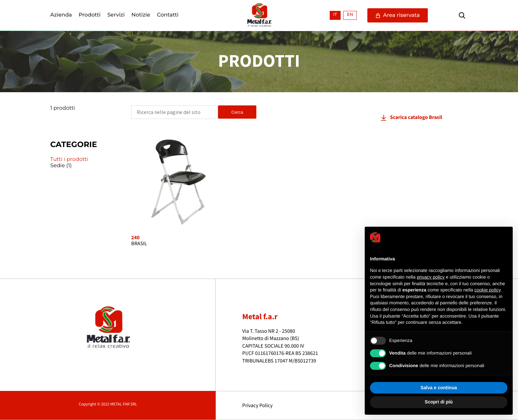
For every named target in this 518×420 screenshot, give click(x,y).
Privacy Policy (257, 405)
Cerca (237, 112)
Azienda (61, 15)
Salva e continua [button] (439, 388)
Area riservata (398, 15)
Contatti (168, 15)
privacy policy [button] (431, 277)
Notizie (141, 15)
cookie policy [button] (487, 290)
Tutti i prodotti (69, 159)
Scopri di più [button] (439, 402)
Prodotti (90, 15)
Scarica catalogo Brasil (416, 117)
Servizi (116, 15)
